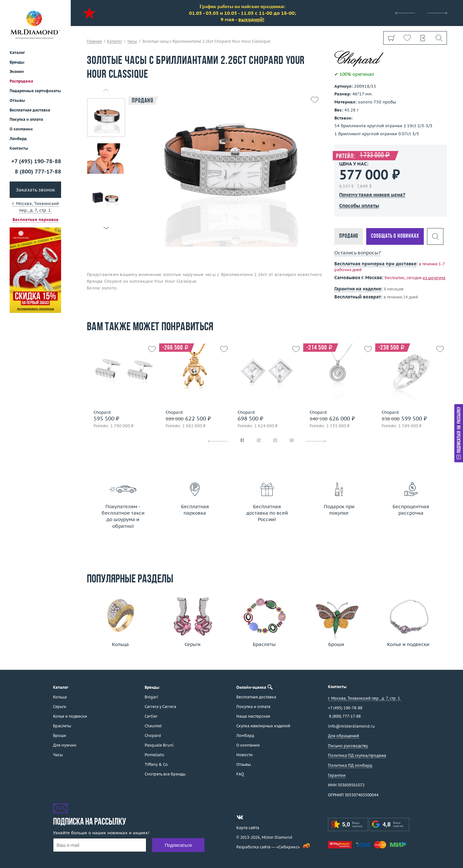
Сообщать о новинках (395, 236)
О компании (21, 129)
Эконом (17, 71)
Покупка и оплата (26, 119)
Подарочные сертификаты (35, 91)
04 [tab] (292, 441)
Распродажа (21, 81)
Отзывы (17, 100)
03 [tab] (275, 441)
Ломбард (18, 139)
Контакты (19, 148)
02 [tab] (259, 441)
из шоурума (434, 278)
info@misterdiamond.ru (351, 726)
